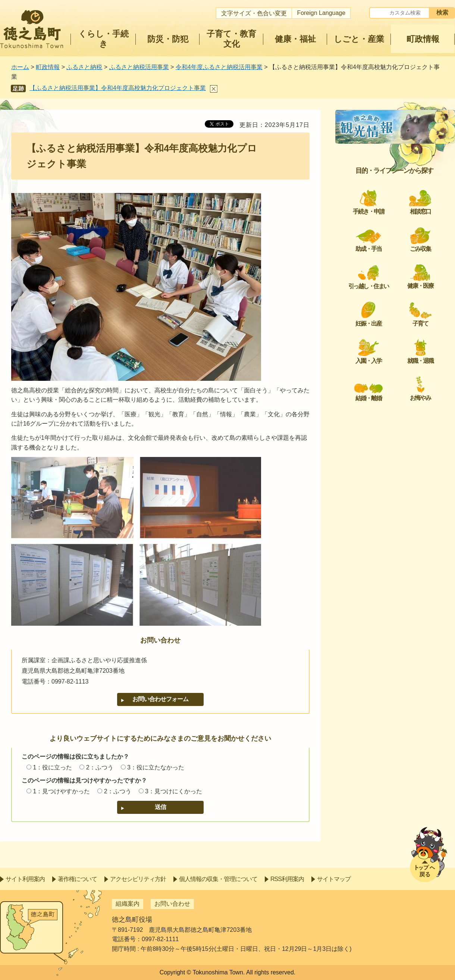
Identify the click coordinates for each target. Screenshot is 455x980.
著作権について (77, 879)
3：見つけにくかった (174, 791)
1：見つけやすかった (61, 791)
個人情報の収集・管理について (218, 879)
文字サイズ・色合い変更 (254, 13)
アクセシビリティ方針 (138, 879)
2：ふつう (100, 767)
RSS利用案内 (287, 879)
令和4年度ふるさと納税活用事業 (219, 67)
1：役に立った (52, 767)
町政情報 (48, 67)
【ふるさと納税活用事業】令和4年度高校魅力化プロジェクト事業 (118, 88)
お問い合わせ (172, 904)
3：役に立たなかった (156, 767)
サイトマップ (334, 879)
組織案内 (128, 904)
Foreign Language (321, 13)
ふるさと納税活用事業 (139, 67)
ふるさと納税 (84, 67)
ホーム (20, 67)
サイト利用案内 (25, 879)
